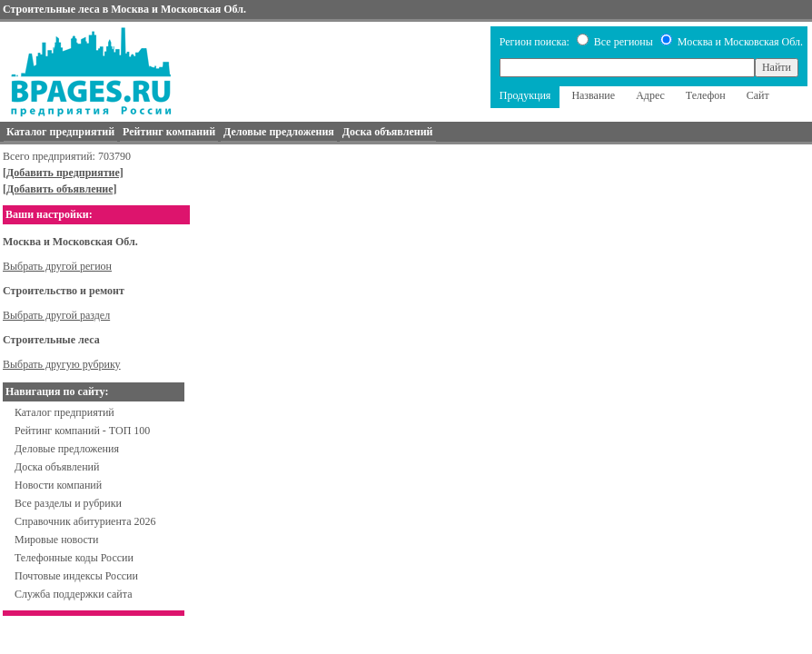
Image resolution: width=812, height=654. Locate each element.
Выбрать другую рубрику (62, 364)
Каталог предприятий (64, 412)
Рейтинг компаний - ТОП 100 (82, 431)
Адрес (650, 95)
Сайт (758, 95)
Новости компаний (58, 485)
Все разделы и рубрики (68, 503)
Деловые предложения (67, 449)
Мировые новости (56, 540)
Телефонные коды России (74, 558)
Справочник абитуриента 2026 (85, 521)
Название (593, 95)
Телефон (706, 95)
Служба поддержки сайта (74, 594)
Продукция (525, 95)
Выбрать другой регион (57, 266)
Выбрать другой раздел (56, 315)
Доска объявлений (57, 467)
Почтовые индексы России (76, 576)
